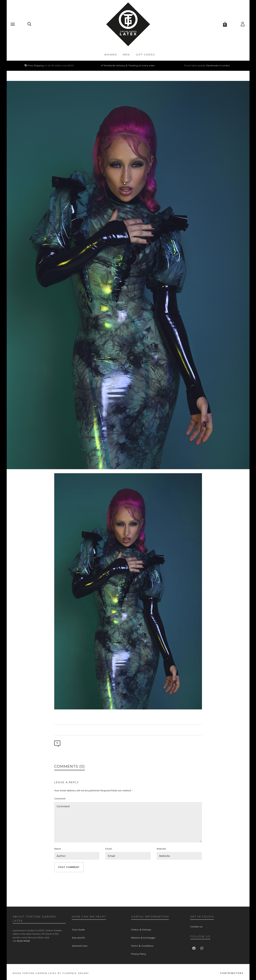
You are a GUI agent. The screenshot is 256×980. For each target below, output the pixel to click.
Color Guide (78, 930)
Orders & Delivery (141, 930)
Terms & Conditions (142, 946)
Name (58, 849)
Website (161, 849)
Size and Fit (78, 938)
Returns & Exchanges (143, 938)
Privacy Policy (139, 954)
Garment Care (80, 946)
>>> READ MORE (21, 941)
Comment (60, 799)
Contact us (196, 927)
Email (109, 849)
